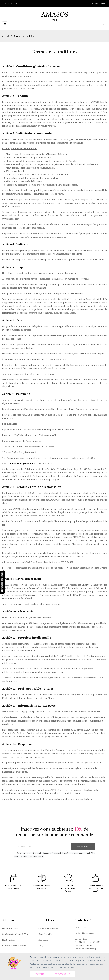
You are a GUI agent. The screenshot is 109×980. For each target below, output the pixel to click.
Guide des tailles (46, 934)
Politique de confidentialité (14, 946)
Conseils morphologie (48, 928)
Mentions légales (10, 940)
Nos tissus (43, 940)
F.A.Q (41, 946)
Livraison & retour (10, 928)
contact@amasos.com (85, 933)
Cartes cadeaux (10, 3)
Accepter (40, 974)
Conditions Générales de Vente (16, 934)
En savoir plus (63, 974)
